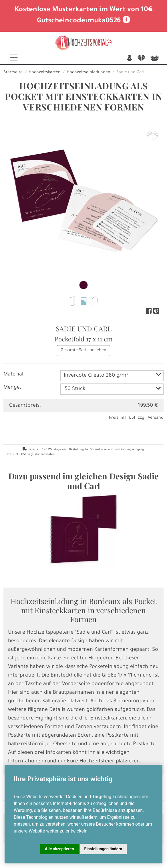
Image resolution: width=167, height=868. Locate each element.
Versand (156, 418)
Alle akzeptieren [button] (59, 849)
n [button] (129, 59)
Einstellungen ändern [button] (103, 849)
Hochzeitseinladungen (89, 73)
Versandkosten (45, 455)
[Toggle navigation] (14, 58)
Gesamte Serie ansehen (83, 351)
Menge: (12, 388)
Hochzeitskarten (45, 73)
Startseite (13, 73)
